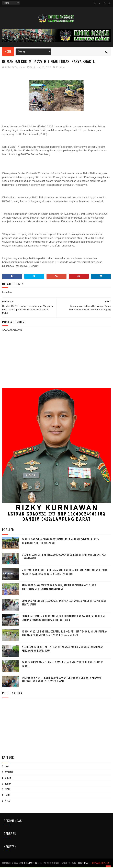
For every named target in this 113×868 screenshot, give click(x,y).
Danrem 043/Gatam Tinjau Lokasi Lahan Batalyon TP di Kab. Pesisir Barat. (62, 665)
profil (8, 790)
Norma (8, 785)
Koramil (9, 779)
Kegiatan (61, 68)
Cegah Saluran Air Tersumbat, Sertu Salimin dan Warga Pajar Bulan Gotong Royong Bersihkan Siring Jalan (64, 619)
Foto (7, 767)
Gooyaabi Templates (101, 864)
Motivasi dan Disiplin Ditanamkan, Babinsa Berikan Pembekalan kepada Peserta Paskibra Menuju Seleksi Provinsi (64, 573)
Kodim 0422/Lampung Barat (31, 864)
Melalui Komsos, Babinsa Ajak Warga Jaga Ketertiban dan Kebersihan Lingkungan (64, 557)
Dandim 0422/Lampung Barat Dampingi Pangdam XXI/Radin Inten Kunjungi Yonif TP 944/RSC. (60, 542)
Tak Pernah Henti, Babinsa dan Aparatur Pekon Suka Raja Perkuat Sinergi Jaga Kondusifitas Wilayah (62, 680)
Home (8, 52)
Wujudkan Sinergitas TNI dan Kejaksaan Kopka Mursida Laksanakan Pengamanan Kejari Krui (63, 650)
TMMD (7, 796)
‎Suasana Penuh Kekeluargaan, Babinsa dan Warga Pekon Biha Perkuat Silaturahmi (64, 604)
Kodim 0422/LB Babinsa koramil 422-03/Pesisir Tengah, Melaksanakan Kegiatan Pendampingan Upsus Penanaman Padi (65, 634)
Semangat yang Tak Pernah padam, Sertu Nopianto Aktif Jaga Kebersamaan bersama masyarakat (59, 588)
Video (7, 802)
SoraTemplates (84, 864)
